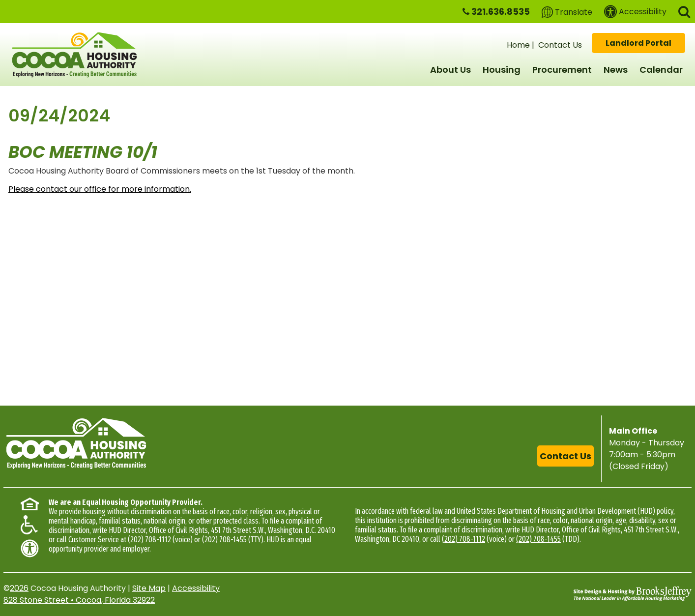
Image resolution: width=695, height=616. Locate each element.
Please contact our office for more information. (100, 189)
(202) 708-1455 (224, 540)
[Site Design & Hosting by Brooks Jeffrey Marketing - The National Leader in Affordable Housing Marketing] (633, 593)
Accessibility (196, 588)
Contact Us (560, 45)
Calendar (661, 70)
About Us (450, 70)
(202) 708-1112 (149, 540)
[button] (684, 11)
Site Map (149, 588)
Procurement (562, 70)
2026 (19, 588)
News (616, 70)
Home (518, 45)
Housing (502, 70)
